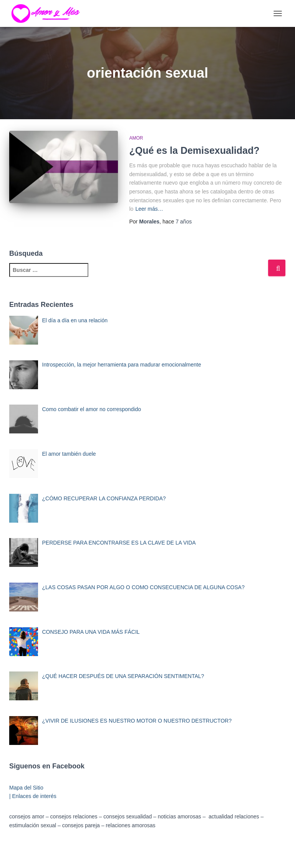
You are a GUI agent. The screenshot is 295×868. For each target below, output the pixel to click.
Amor (136, 138)
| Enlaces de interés (33, 796)
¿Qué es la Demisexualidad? (195, 150)
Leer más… (149, 209)
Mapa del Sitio (26, 788)
